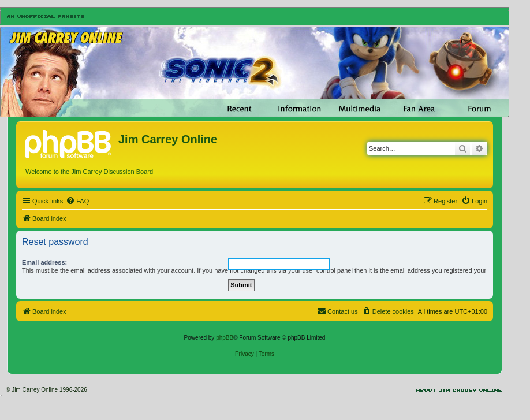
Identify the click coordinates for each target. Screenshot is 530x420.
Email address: (44, 262)
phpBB (225, 338)
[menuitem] (77, 201)
